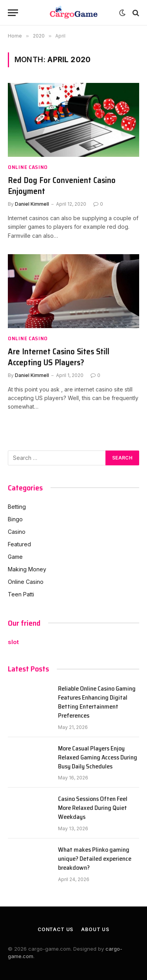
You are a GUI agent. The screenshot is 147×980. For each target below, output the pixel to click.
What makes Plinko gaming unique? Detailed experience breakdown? (95, 859)
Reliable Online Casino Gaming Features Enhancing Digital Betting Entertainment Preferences (97, 702)
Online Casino (26, 582)
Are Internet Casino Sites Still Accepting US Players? (59, 357)
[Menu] (13, 13)
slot (13, 642)
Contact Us (55, 929)
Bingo (15, 519)
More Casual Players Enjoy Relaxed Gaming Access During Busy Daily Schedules (98, 757)
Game (15, 557)
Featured (19, 544)
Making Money (27, 569)
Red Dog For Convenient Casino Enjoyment (62, 186)
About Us (95, 929)
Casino (17, 532)
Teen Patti (21, 594)
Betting (17, 507)
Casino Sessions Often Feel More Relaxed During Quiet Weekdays (93, 808)
